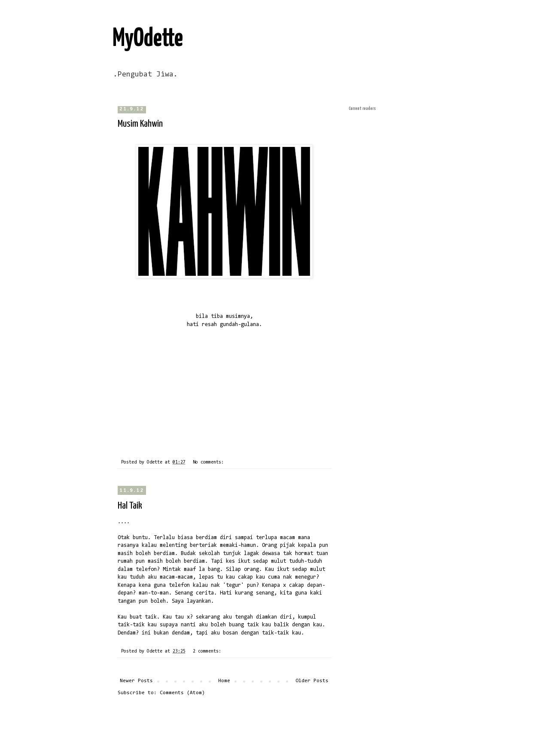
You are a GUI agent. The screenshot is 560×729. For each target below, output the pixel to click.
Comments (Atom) (182, 693)
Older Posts (312, 681)
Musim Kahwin (140, 124)
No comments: (210, 462)
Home (224, 681)
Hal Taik (130, 506)
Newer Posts (136, 681)
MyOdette (148, 39)
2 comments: (208, 651)
